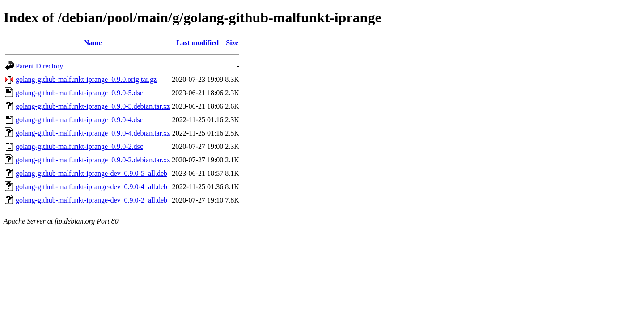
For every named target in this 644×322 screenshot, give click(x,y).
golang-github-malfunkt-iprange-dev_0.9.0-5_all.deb (91, 173)
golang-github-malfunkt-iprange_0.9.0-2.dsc (79, 146)
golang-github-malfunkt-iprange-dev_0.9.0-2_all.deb (91, 200)
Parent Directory (39, 66)
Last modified (197, 43)
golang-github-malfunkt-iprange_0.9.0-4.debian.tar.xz (93, 133)
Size (232, 43)
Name (93, 43)
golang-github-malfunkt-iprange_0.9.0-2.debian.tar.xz (93, 160)
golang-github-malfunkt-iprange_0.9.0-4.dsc (79, 120)
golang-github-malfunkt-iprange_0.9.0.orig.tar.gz (86, 79)
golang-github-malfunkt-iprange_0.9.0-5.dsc (79, 93)
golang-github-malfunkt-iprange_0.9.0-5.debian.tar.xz (93, 106)
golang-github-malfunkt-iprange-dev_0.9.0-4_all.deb (91, 187)
